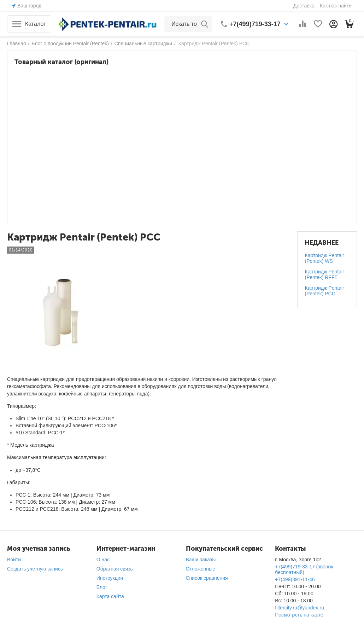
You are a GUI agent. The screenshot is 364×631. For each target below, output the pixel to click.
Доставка (304, 6)
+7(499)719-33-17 (255, 24)
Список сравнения (207, 578)
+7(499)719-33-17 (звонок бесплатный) (304, 569)
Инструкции (110, 578)
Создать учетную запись (35, 569)
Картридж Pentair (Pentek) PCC (324, 291)
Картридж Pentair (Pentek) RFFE (324, 274)
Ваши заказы (201, 560)
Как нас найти (336, 6)
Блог (102, 587)
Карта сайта (110, 596)
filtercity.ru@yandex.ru (299, 608)
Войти (14, 560)
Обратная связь (115, 569)
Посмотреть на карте (299, 615)
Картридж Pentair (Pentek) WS (324, 258)
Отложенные (201, 569)
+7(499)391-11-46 (295, 579)
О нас (103, 560)
